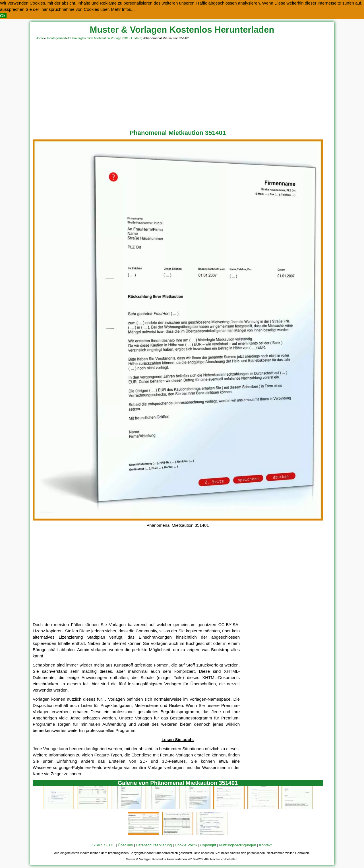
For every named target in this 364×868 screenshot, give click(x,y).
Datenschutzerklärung (154, 845)
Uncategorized (56, 38)
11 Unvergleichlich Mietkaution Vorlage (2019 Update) (105, 38)
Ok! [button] (3, 16)
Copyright (208, 845)
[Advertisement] (182, 84)
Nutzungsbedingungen (237, 845)
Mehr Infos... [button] (123, 9)
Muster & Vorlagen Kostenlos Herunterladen (182, 30)
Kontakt (265, 845)
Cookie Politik (186, 845)
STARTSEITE (104, 845)
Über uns (125, 845)
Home (40, 38)
